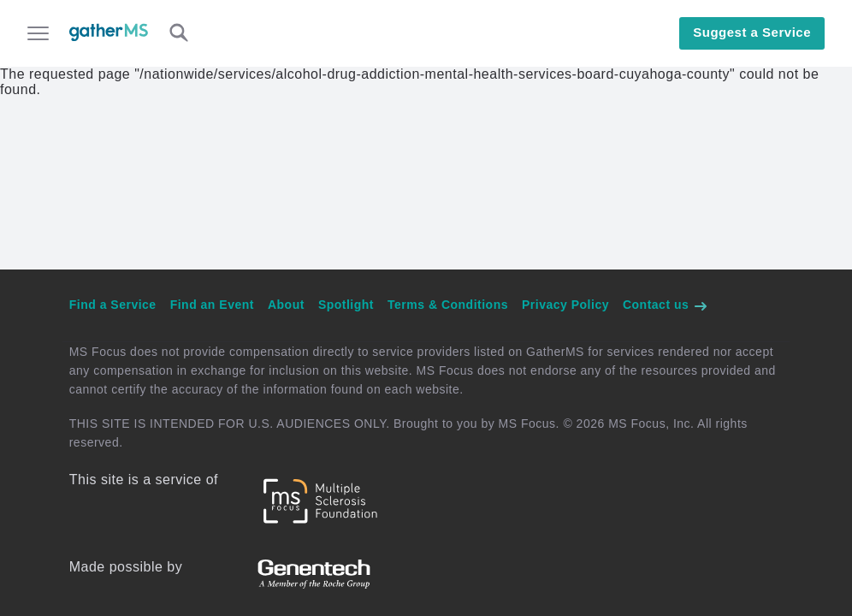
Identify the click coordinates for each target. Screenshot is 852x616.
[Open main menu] (38, 35)
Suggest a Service (752, 32)
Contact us (666, 305)
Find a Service (113, 305)
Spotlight (346, 305)
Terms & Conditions (448, 305)
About (286, 305)
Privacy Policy (565, 305)
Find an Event (212, 305)
